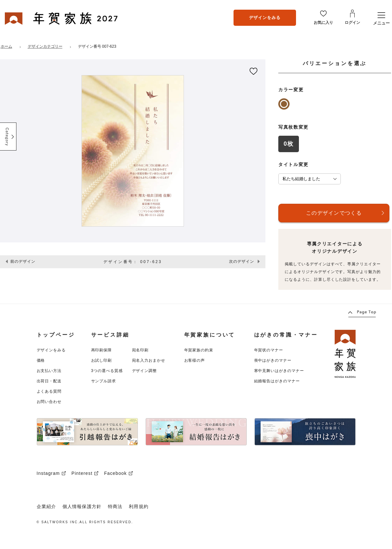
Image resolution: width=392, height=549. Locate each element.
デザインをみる (265, 18)
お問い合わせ (49, 402)
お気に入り (323, 23)
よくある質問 (49, 391)
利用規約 (139, 506)
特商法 (115, 506)
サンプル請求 (104, 381)
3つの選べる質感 (107, 371)
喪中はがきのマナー (273, 360)
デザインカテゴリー (45, 46)
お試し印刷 (102, 360)
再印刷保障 (102, 350)
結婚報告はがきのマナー (277, 381)
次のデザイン (242, 261)
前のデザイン (23, 261)
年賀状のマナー (269, 350)
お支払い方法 (49, 371)
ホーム (6, 46)
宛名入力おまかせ (149, 360)
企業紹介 (46, 506)
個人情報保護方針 (82, 506)
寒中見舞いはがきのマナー (279, 371)
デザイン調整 (145, 371)
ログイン (352, 23)
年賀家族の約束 (199, 350)
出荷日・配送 (49, 381)
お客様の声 (195, 360)
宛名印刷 (140, 350)
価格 (41, 360)
